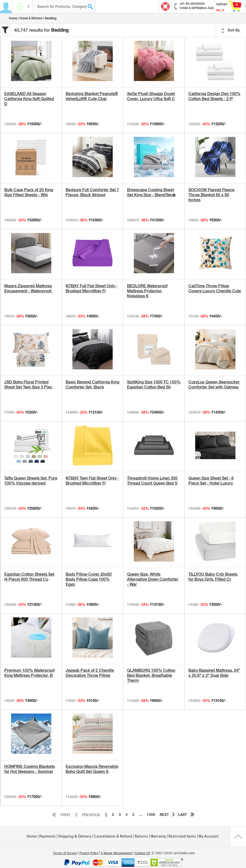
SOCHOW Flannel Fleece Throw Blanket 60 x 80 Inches (211, 195)
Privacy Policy (89, 853)
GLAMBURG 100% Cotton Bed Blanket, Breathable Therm (151, 675)
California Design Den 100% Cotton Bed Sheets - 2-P (214, 96)
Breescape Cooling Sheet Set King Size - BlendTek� (151, 192)
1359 (151, 815)
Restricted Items (182, 836)
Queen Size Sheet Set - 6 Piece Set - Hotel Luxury (211, 481)
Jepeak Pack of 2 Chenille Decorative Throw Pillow (90, 673)
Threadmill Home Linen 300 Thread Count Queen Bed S (152, 481)
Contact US (142, 853)
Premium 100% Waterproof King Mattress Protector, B (29, 673)
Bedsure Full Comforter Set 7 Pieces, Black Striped (92, 192)
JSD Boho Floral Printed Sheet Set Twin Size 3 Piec (28, 385)
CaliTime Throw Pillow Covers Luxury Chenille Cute (215, 288)
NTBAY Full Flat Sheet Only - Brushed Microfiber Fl (92, 288)
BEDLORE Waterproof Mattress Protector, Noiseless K (147, 291)
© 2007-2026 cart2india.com (173, 853)
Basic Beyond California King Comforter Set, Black (92, 385)
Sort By (231, 30)
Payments (47, 836)
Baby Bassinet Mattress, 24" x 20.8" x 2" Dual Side (214, 673)
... (141, 815)
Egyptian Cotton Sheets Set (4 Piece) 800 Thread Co (29, 577)
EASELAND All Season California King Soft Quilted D (29, 99)
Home (13, 18)
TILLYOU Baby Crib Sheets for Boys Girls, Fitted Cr (213, 577)
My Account (208, 836)
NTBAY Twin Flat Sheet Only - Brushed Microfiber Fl (92, 481)
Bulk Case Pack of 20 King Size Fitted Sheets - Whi (29, 192)
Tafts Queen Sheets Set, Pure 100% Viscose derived (31, 481)
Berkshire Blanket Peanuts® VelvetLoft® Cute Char (92, 96)
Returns (141, 836)
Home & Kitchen (31, 18)
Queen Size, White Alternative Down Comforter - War (153, 579)
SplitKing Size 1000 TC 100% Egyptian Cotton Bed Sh (154, 385)
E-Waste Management (117, 853)
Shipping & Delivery (75, 836)
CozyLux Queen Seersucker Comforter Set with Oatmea (214, 385)
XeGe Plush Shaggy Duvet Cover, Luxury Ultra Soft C (151, 96)
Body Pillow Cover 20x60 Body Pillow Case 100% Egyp (89, 579)
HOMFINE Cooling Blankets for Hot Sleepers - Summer (30, 769)
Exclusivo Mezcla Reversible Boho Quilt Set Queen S (92, 769)
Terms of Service (65, 853)
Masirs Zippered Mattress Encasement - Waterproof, (28, 288)
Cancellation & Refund (113, 836)
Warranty (158, 836)
